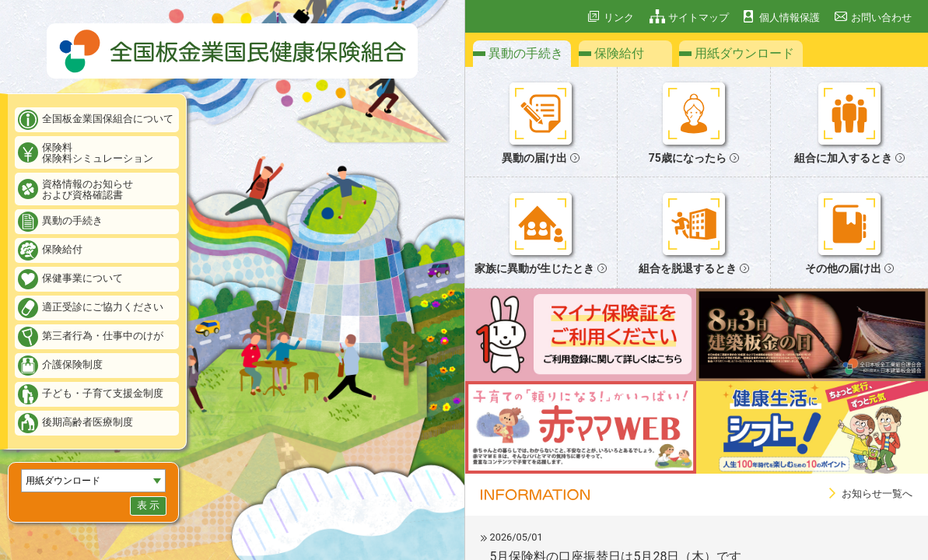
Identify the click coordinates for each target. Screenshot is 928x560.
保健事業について (82, 278)
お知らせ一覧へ (877, 493)
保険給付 (62, 249)
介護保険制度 (72, 364)
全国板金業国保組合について (108, 119)
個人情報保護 (790, 17)
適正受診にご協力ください (103, 307)
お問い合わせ (881, 17)
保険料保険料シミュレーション (98, 153)
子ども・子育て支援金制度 (103, 393)
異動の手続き (72, 220)
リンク (619, 17)
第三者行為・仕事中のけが (103, 336)
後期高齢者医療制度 (88, 422)
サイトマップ (699, 17)
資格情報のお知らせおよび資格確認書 (88, 189)
